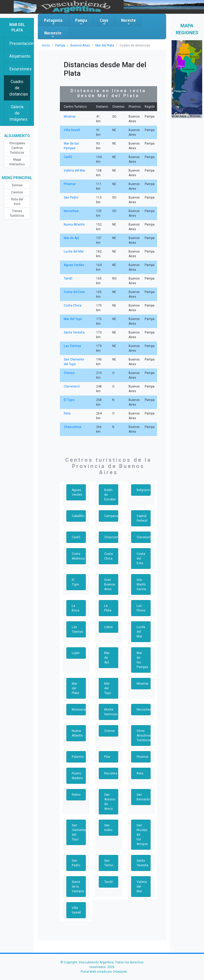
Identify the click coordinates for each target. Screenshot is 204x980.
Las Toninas (72, 346)
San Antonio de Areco (110, 802)
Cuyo (104, 22)
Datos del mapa (177, 116)
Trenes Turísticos (17, 213)
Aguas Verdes (74, 265)
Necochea (71, 211)
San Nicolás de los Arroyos (142, 835)
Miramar (70, 117)
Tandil (68, 278)
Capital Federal (142, 518)
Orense (69, 373)
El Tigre (69, 400)
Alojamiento (20, 56)
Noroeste (53, 34)
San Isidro (108, 828)
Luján (76, 653)
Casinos (17, 192)
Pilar (107, 757)
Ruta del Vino (17, 202)
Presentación (20, 43)
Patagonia (53, 22)
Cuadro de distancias (19, 88)
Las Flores (141, 608)
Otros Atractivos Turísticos (144, 736)
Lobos (108, 627)
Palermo (78, 757)
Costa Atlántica (78, 556)
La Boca (76, 608)
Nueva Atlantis (74, 224)
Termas (17, 185)
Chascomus (73, 427)
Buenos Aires (80, 45)
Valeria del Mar (75, 171)
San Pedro (71, 198)
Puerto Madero (77, 776)
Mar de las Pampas (142, 660)
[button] (180, 91)
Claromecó (72, 386)
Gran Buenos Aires (110, 584)
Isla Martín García (141, 584)
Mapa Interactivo (17, 162)
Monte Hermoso (111, 712)
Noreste (128, 22)
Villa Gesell (72, 130)
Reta (67, 413)
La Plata (108, 608)
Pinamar (70, 184)
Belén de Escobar (110, 495)
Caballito (78, 516)
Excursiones (20, 69)
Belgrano (143, 490)
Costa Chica (73, 305)
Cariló (68, 157)
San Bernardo (143, 797)
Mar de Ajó (71, 238)
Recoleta (111, 773)
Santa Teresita (74, 332)
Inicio (46, 45)
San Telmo (109, 863)
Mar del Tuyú (73, 319)
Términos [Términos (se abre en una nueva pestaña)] (195, 116)
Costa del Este (74, 292)
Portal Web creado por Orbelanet (104, 972)
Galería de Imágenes (18, 113)
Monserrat (79, 710)
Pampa (81, 22)
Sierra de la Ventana (78, 887)
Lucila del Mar (74, 251)
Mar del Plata (105, 45)
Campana (111, 516)
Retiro (76, 795)
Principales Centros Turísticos (17, 148)
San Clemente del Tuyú (79, 832)
